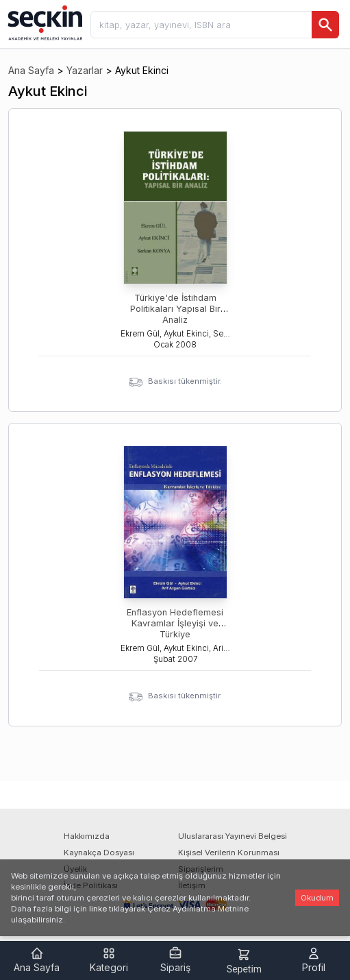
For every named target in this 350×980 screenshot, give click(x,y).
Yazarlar (85, 70)
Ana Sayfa (31, 70)
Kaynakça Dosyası (99, 853)
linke (98, 909)
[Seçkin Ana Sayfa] (44, 22)
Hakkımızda (87, 836)
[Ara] (325, 25)
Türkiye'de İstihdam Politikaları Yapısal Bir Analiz (175, 309)
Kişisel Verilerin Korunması (229, 853)
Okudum (317, 898)
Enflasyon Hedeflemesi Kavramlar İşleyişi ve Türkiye (175, 623)
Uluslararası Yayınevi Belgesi (233, 836)
